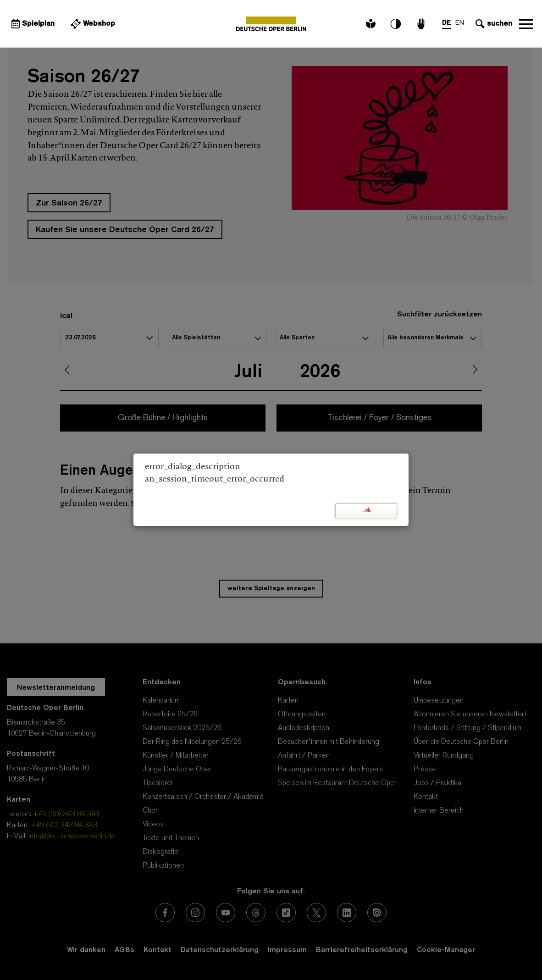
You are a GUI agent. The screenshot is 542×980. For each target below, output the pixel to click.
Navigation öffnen (526, 24)
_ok (366, 511)
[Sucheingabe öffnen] (493, 24)
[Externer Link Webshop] (92, 24)
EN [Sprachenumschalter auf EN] (460, 23)
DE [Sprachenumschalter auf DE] (446, 23)
